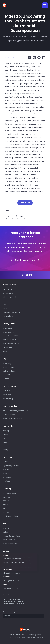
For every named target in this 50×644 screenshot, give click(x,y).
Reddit (5, 462)
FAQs (5, 308)
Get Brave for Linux (25, 260)
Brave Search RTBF (10, 336)
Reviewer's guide (9, 493)
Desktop (6, 431)
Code (21, 216)
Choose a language (11, 612)
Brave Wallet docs (10, 544)
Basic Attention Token (12, 536)
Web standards (9, 371)
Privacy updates (9, 367)
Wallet (5, 532)
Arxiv (10, 216)
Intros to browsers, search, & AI (15, 411)
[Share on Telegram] (38, 58)
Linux (5, 442)
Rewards (6, 528)
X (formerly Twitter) (11, 466)
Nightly (5, 450)
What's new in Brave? (11, 297)
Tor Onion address (10, 516)
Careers (6, 501)
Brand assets (8, 497)
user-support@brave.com (13, 562)
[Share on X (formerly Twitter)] (30, 58)
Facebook (7, 477)
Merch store (8, 316)
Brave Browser (8, 328)
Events (5, 505)
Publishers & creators (11, 343)
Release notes (8, 301)
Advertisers (7, 347)
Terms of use (15, 635)
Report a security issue (31, 635)
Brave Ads (7, 395)
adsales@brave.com (20, 573)
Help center (7, 289)
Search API (7, 391)
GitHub (5, 508)
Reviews (6, 512)
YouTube (6, 481)
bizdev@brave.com (11, 581)
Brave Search (8, 332)
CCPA (5, 351)
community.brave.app (12, 559)
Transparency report (11, 312)
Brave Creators (9, 540)
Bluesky (6, 473)
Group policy (8, 398)
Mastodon (7, 469)
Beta (4, 446)
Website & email (9, 340)
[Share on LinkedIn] (43, 58)
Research (6, 375)
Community (8, 293)
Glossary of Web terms (12, 418)
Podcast (6, 379)
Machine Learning (35, 40)
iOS (4, 438)
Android (6, 434)
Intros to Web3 (9, 415)
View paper (25, 203)
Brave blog (7, 363)
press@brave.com (10, 588)
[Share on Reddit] (34, 58)
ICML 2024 (10, 58)
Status (5, 305)
